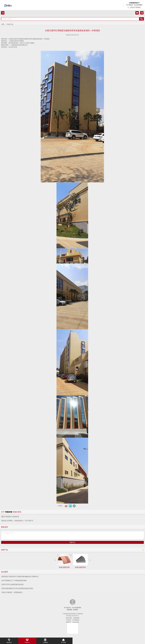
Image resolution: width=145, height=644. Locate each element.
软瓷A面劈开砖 (64, 561)
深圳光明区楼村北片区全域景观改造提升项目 (17, 588)
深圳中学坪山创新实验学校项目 (13, 585)
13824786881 (76, 622)
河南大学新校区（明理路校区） (13, 592)
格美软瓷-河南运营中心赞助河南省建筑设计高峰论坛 (20, 577)
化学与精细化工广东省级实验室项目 (14, 581)
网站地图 (69, 610)
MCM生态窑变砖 (76, 608)
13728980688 (76, 620)
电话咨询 (9, 640)
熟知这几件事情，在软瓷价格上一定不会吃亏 (17, 521)
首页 (3, 24)
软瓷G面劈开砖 (80, 561)
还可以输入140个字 (73, 535)
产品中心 (27, 640)
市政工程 (10, 24)
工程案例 (45, 640)
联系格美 (76, 610)
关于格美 (63, 640)
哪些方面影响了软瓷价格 (10, 517)
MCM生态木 (67, 608)
